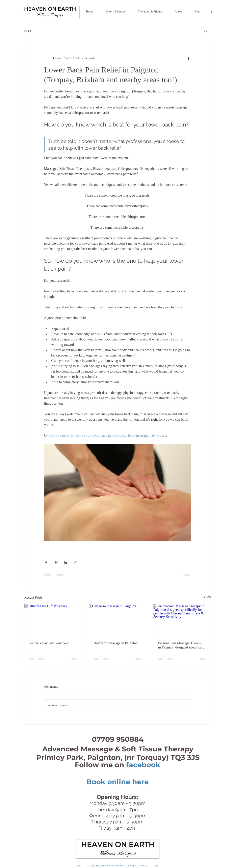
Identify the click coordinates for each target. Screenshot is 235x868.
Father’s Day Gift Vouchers (49, 643)
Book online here (118, 782)
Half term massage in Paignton (116, 643)
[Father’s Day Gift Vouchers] (53, 620)
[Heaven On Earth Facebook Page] (212, 12)
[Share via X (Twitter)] (56, 562)
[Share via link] (75, 562)
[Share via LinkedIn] (65, 562)
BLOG (28, 31)
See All (207, 597)
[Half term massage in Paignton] (118, 620)
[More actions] (189, 58)
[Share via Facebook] (46, 562)
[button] (206, 31)
